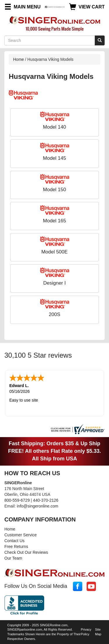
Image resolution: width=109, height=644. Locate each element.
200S (55, 314)
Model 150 (54, 190)
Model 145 (54, 158)
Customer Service (20, 535)
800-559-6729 (17, 500)
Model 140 (54, 127)
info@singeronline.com (38, 506)
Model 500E (54, 252)
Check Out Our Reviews (26, 552)
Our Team (13, 558)
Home (18, 59)
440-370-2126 (46, 500)
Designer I (54, 283)
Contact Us (14, 541)
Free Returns (16, 547)
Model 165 (54, 221)
